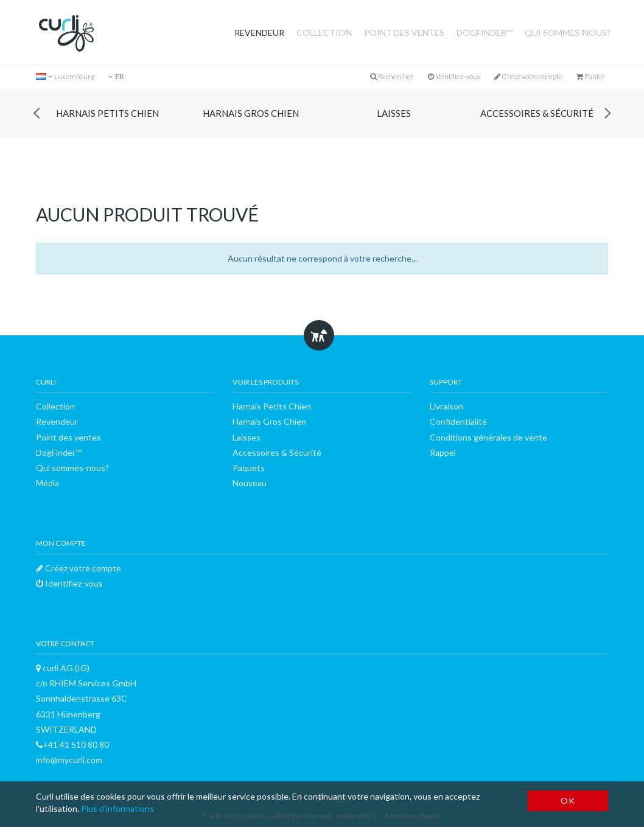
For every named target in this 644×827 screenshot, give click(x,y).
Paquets (249, 468)
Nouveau (250, 483)
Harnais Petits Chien (107, 113)
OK (568, 801)
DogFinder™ (485, 33)
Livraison (446, 406)
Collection (324, 33)
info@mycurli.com (69, 760)
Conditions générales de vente (488, 437)
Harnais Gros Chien (251, 113)
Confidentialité (458, 421)
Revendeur (259, 33)
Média (47, 483)
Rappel (443, 452)
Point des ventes (404, 33)
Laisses (394, 113)
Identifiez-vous (454, 76)
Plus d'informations (117, 808)
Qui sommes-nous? (568, 33)
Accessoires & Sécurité (537, 113)
